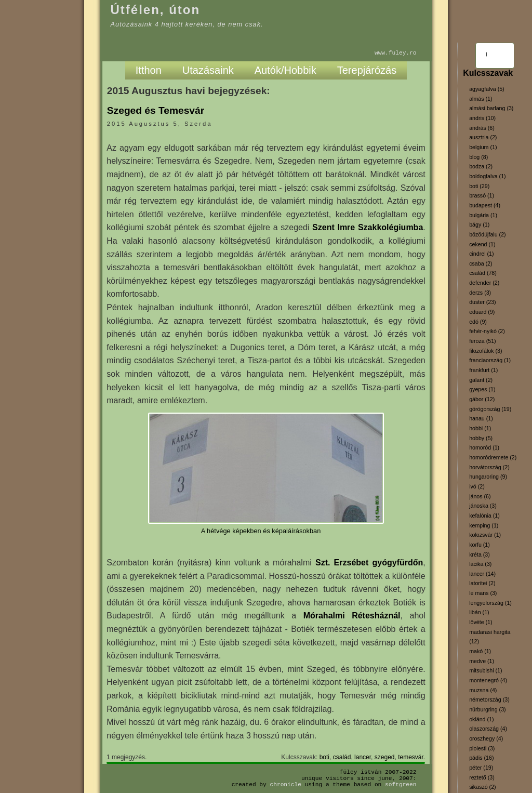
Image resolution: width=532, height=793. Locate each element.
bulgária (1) (483, 215)
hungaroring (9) (488, 477)
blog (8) (478, 157)
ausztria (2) (483, 137)
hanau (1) (481, 418)
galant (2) (481, 380)
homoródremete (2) (493, 457)
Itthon (149, 70)
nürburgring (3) (487, 709)
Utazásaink (208, 70)
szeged (385, 757)
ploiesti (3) (482, 748)
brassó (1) (482, 195)
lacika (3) (480, 564)
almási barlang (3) (491, 108)
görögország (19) (490, 409)
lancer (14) (482, 574)
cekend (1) (482, 244)
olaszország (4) (488, 729)
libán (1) (479, 612)
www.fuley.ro (396, 53)
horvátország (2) (489, 467)
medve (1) (482, 661)
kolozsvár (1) (485, 535)
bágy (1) (479, 224)
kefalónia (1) (484, 516)
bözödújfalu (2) (488, 234)
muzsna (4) (483, 690)
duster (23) (483, 302)
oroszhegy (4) (486, 738)
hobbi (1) (480, 428)
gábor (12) (482, 399)
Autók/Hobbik (285, 70)
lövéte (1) (481, 622)
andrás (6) (482, 128)
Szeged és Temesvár (156, 110)
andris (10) (482, 118)
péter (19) (481, 768)
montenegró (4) (488, 680)
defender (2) (484, 283)
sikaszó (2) (483, 787)
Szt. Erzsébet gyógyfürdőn (369, 563)
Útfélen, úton (156, 10)
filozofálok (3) (486, 351)
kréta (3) (480, 554)
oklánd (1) (481, 719)
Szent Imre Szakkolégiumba (368, 227)
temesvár (411, 757)
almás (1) (481, 99)
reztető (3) (482, 777)
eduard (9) (482, 312)
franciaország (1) (490, 360)
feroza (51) (483, 341)
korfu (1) (480, 545)
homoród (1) (484, 447)
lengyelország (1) (490, 603)
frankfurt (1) (483, 370)
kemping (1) (484, 525)
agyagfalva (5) (487, 89)
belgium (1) (483, 147)
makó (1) (480, 651)
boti (324, 757)
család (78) (483, 273)
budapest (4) (485, 205)
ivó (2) (477, 486)
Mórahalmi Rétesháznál (352, 616)
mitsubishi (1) (486, 670)
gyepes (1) (482, 389)
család (342, 757)
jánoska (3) (483, 506)
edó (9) (478, 322)
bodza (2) (481, 166)
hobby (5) (481, 438)
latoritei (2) (482, 583)
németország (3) (489, 699)
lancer (363, 757)
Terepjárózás (367, 70)
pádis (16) (481, 758)
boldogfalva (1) (488, 176)
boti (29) (479, 186)
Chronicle (286, 784)
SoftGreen (401, 784)
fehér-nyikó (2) (487, 331)
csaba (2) (481, 263)
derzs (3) (480, 293)
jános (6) (480, 496)
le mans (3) (483, 593)
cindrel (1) (481, 254)
